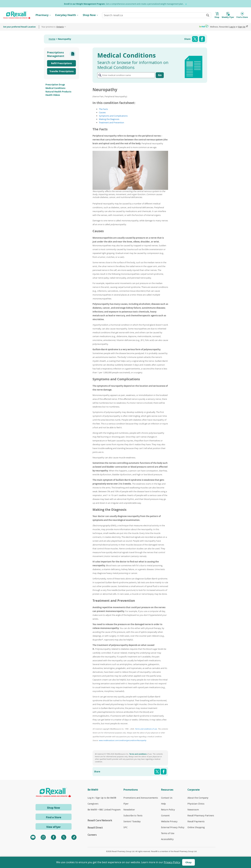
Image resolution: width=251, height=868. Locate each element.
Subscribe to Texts (133, 816)
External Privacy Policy (173, 827)
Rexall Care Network (100, 820)
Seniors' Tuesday (132, 821)
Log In (232, 27)
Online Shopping (196, 827)
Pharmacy (42, 15)
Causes (102, 112)
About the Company (198, 798)
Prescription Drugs (55, 85)
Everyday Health (66, 15)
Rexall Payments (196, 821)
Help (163, 804)
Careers (92, 835)
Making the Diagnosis (109, 119)
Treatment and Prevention (111, 122)
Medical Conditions (55, 88)
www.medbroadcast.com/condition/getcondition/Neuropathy (122, 740)
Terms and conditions (138, 754)
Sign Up (242, 27)
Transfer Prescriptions (62, 71)
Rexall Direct (95, 828)
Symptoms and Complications (113, 116)
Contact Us (167, 798)
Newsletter (129, 810)
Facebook (202, 39)
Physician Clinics (196, 804)
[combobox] (157, 15)
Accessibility (167, 839)
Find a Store (54, 817)
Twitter (195, 39)
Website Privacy (169, 821)
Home (52, 39)
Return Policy (168, 810)
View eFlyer (53, 827)
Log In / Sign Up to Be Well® (102, 798)
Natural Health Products (58, 92)
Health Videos (53, 95)
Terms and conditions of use (146, 729)
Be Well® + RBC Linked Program (104, 810)
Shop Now (89, 15)
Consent (165, 816)
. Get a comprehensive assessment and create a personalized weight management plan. (124, 4)
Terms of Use (168, 833)
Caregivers (93, 804)
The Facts (103, 109)
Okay (188, 862)
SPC (125, 827)
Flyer (126, 804)
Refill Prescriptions (61, 63)
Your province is (53, 27)
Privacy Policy (172, 862)
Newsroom (193, 810)
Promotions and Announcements (141, 798)
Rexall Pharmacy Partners (201, 816)
